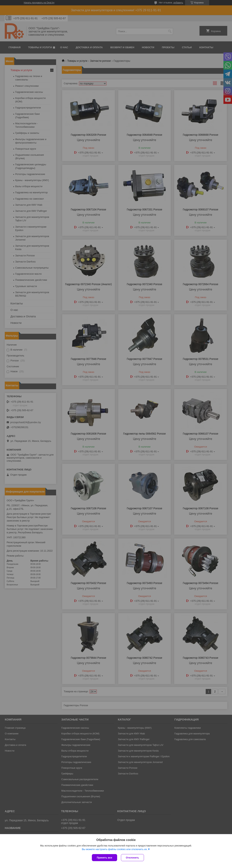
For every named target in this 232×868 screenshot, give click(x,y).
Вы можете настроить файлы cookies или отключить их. (115, 849)
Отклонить (132, 858)
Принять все (104, 858)
